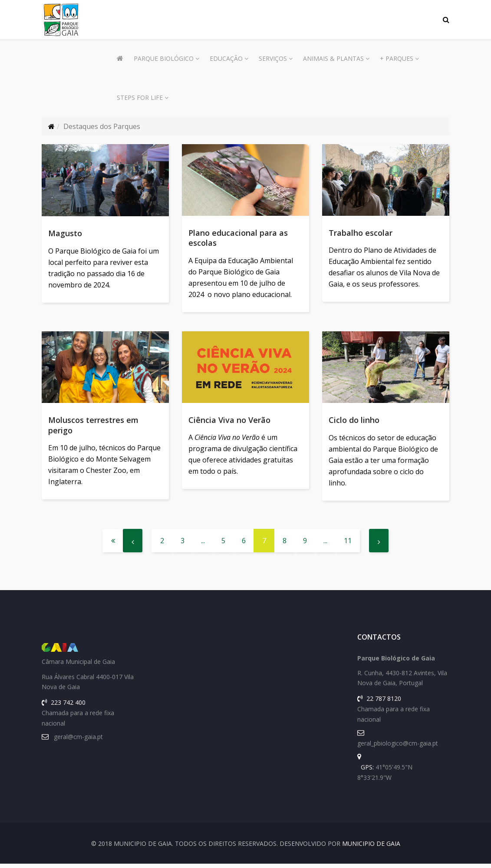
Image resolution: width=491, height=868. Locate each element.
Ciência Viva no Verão (229, 422)
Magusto (65, 233)
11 (348, 545)
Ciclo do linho (354, 422)
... (203, 545)
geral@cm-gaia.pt (78, 741)
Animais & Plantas (333, 58)
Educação (226, 58)
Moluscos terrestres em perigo (93, 427)
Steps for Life (140, 97)
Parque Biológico (164, 58)
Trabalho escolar (361, 233)
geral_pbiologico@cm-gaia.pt (398, 748)
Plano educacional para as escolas (238, 238)
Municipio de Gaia (371, 848)
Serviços (273, 58)
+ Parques (397, 58)
